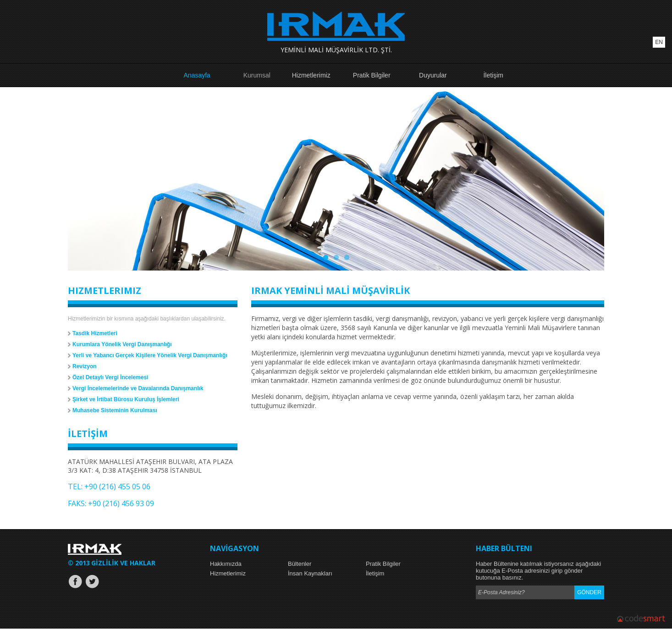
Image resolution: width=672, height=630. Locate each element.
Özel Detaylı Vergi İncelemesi (110, 377)
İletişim (493, 75)
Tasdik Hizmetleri (95, 333)
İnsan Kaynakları (310, 573)
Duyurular (433, 75)
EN (659, 42)
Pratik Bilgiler (372, 75)
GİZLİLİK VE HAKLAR (123, 563)
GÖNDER (589, 592)
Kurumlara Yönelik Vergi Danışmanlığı (122, 344)
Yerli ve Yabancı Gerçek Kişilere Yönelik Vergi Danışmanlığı (150, 355)
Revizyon (85, 366)
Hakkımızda (226, 564)
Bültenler (300, 564)
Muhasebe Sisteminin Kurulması (115, 410)
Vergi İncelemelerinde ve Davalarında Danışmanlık (138, 388)
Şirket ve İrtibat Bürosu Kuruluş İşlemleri (126, 399)
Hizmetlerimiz (311, 75)
